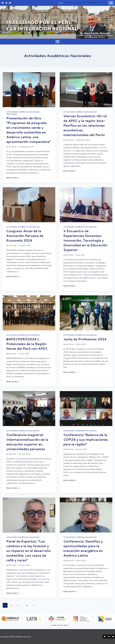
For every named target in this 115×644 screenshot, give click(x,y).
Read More (13, 178)
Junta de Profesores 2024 (85, 339)
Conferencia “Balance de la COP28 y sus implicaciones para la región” (86, 439)
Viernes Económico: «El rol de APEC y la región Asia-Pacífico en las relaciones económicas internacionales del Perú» (85, 125)
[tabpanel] (34, 619)
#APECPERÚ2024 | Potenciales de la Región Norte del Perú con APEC (27, 344)
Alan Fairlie (12, 147)
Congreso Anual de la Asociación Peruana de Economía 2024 (25, 236)
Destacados (12, 114)
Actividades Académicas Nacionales (23, 112)
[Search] (83, 3)
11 (27, 605)
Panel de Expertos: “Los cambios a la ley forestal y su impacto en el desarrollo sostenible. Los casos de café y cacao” (28, 551)
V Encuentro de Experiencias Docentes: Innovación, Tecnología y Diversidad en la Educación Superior (85, 240)
